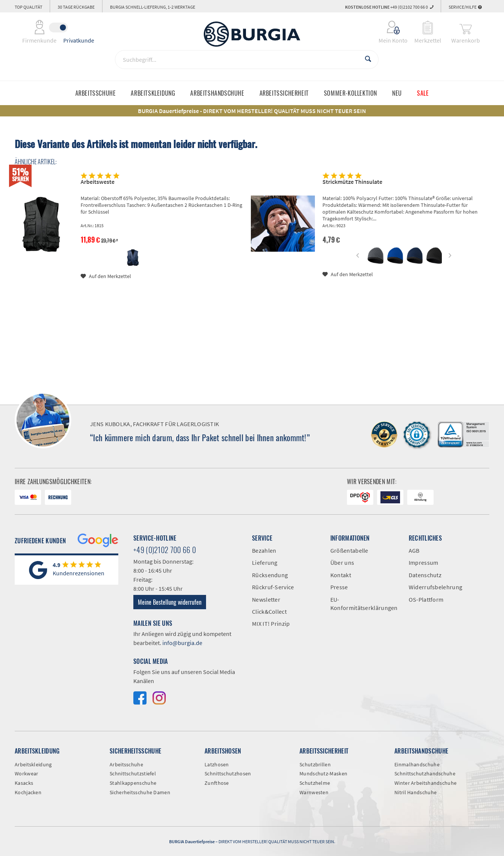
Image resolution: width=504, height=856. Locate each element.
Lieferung (265, 563)
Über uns (342, 563)
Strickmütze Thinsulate (352, 182)
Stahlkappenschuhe (133, 783)
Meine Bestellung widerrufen (170, 602)
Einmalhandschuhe (417, 764)
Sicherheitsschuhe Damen (140, 792)
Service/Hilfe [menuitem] (465, 7)
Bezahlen (264, 550)
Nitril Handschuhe (415, 792)
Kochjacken (28, 792)
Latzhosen (217, 764)
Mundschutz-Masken (323, 773)
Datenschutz (425, 575)
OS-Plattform (426, 599)
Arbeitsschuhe (126, 764)
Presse (339, 587)
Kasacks (24, 783)
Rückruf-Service (273, 587)
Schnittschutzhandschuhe (425, 773)
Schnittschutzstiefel (133, 773)
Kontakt (341, 575)
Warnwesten (314, 792)
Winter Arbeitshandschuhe (425, 783)
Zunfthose (217, 783)
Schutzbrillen (315, 764)
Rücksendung (270, 575)
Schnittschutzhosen (228, 773)
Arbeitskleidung (33, 764)
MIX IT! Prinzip (271, 624)
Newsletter (266, 599)
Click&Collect (269, 611)
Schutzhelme (315, 783)
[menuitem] (388, 28)
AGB (414, 550)
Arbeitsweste (98, 182)
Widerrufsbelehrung (435, 587)
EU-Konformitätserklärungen (364, 604)
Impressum (424, 563)
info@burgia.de (182, 643)
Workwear (26, 773)
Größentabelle (349, 550)
